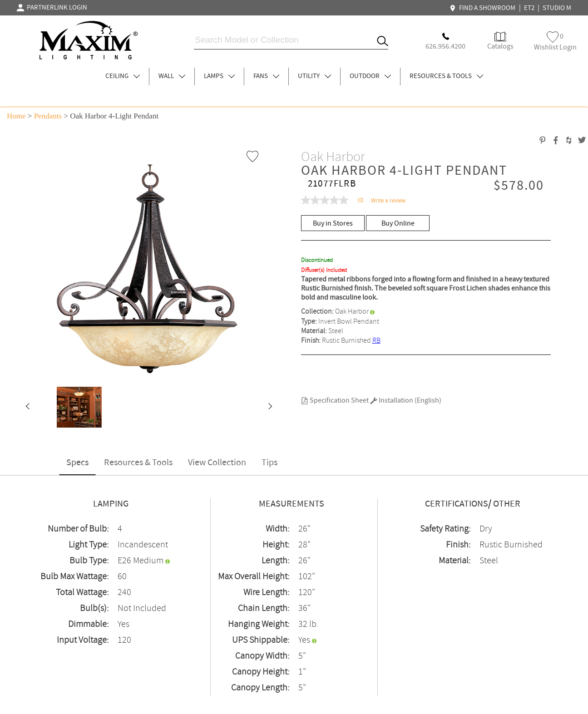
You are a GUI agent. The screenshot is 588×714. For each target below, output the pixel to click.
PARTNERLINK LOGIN (52, 8)
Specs (77, 463)
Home (16, 116)
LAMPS (219, 76)
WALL (172, 76)
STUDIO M (557, 8)
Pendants (48, 116)
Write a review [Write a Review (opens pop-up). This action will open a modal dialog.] (388, 201)
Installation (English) (406, 401)
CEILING (123, 76)
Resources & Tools (138, 463)
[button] (27, 407)
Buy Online (398, 224)
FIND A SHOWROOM (484, 8)
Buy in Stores (333, 224)
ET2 (529, 8)
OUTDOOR (370, 76)
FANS (266, 76)
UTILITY (314, 76)
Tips (269, 463)
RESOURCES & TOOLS (446, 76)
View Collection (217, 463)
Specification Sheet (335, 401)
